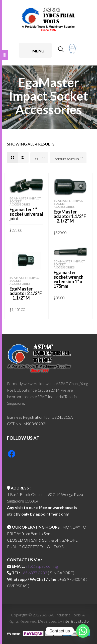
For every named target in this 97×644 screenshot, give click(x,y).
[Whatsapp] (83, 631)
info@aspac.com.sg (42, 566)
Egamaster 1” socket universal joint (26, 214)
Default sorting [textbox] (67, 159)
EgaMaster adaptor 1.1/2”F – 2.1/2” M (70, 216)
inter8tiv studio (76, 621)
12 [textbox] (36, 159)
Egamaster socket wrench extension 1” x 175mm (69, 279)
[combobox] (39, 158)
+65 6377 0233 (34, 573)
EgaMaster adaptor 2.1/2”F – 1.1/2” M (26, 293)
